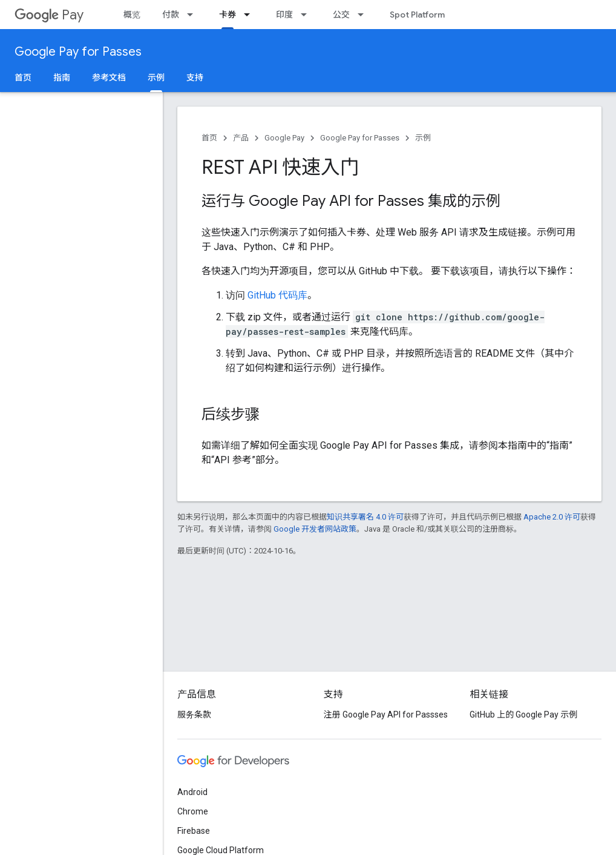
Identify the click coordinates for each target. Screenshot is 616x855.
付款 (171, 15)
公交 (341, 15)
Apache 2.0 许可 (552, 517)
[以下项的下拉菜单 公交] (364, 15)
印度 (284, 15)
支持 (195, 78)
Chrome (193, 811)
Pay (49, 15)
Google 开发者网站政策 (315, 529)
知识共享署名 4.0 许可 (365, 517)
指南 (62, 78)
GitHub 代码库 (277, 295)
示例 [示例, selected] (156, 78)
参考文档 (109, 78)
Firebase (194, 831)
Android (192, 792)
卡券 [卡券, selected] (228, 15)
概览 (132, 15)
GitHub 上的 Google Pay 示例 (523, 715)
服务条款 (194, 715)
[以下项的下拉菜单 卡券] (251, 15)
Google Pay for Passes (78, 52)
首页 (23, 78)
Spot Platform (417, 15)
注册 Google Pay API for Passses (386, 715)
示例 (423, 138)
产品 (241, 138)
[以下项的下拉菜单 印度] (307, 15)
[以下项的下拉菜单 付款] (194, 15)
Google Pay (284, 138)
